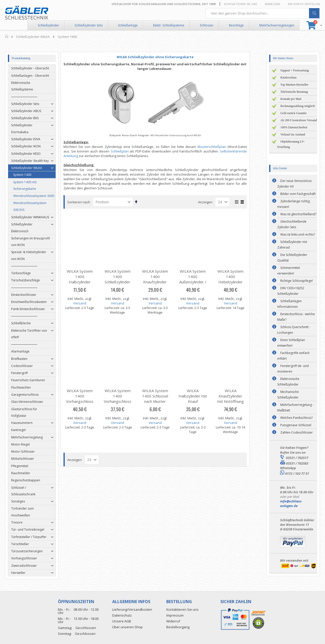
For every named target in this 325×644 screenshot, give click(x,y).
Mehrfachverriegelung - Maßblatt (295, 408)
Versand (87, 303)
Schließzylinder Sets (89, 25)
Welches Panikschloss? (296, 418)
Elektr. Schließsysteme (169, 25)
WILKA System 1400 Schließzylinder (125, 277)
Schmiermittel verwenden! (289, 271)
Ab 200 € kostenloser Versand (299, 120)
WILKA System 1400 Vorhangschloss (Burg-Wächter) (125, 399)
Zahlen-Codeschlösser (297, 432)
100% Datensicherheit (294, 127)
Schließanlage (128, 25)
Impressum (175, 615)
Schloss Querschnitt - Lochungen (294, 330)
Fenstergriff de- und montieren (293, 369)
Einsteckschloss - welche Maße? (296, 317)
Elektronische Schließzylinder (288, 382)
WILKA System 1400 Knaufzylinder (162, 277)
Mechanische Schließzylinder (288, 395)
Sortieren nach (86, 202)
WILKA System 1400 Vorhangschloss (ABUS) (87, 399)
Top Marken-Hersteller (294, 85)
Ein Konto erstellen (304, 4)
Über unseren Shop (127, 627)
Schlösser (207, 25)
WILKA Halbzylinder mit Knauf (200, 396)
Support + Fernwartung (295, 70)
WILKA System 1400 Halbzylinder (87, 277)
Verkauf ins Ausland (293, 134)
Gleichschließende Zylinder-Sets (292, 224)
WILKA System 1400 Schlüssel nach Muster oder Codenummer (162, 401)
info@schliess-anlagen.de (291, 503)
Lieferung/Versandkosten (132, 609)
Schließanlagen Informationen (289, 304)
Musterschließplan (219, 147)
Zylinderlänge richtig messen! (294, 204)
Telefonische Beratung (294, 92)
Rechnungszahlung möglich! (298, 106)
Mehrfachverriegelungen (277, 25)
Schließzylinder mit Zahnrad (292, 245)
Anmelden (273, 4)
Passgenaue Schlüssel (296, 425)
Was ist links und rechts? (298, 234)
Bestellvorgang (178, 627)
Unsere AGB (122, 621)
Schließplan (127, 151)
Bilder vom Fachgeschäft (298, 194)
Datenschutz (122, 615)
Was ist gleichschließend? (298, 214)
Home (7, 36)
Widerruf (173, 621)
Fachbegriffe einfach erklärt (293, 356)
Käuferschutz (288, 78)
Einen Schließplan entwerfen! (291, 343)
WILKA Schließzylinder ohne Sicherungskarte (162, 57)
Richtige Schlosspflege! (297, 281)
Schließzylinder (48, 25)
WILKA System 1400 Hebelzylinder (238, 277)
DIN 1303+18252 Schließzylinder (291, 291)
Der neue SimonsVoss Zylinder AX (294, 184)
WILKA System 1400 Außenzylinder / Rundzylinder (200, 279)
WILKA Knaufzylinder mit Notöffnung (238, 396)
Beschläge (236, 25)
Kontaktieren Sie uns (241, 4)
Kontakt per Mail (291, 99)
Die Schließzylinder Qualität (292, 258)
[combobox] (263, 13)
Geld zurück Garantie (293, 113)
